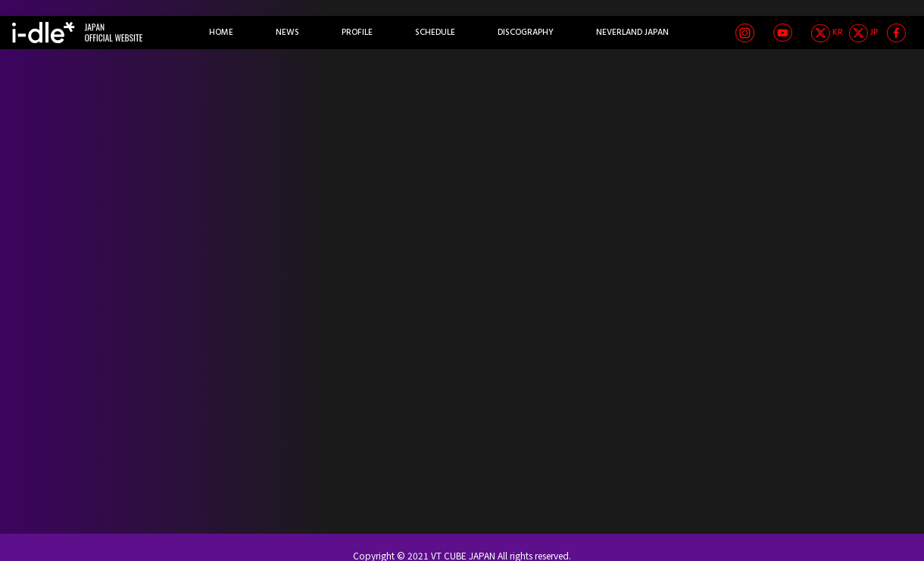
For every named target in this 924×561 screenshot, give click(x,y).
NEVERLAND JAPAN (632, 33)
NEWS (287, 33)
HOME (221, 33)
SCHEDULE (435, 33)
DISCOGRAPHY (526, 33)
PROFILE (357, 33)
